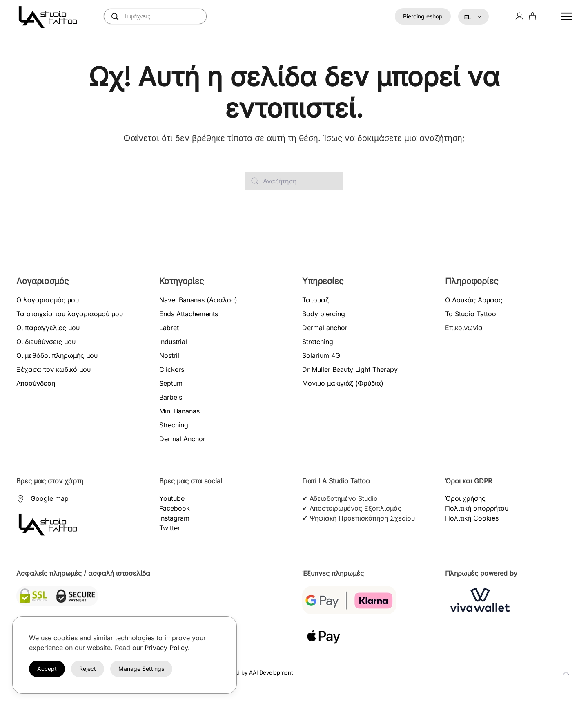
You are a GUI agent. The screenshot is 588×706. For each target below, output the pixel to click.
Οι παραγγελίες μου (48, 328)
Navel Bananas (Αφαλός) (198, 300)
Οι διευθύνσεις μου (46, 342)
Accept (47, 669)
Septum (171, 383)
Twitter (170, 528)
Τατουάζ (315, 300)
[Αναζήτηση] (294, 181)
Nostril (169, 355)
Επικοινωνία (464, 328)
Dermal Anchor (182, 439)
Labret (169, 328)
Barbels (171, 397)
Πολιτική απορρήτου (477, 508)
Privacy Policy (166, 648)
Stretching (318, 342)
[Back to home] (49, 16)
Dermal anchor (325, 328)
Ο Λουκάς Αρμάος (474, 300)
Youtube (172, 498)
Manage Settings (141, 669)
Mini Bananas (179, 411)
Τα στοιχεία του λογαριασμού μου (70, 314)
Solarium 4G (321, 355)
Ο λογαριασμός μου (48, 300)
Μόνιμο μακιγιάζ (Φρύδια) (343, 383)
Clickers (172, 369)
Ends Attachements (189, 314)
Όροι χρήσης (465, 498)
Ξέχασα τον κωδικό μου (53, 369)
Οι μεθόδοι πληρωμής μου (57, 355)
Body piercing (324, 314)
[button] (566, 16)
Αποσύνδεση (36, 383)
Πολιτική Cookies (472, 518)
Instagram (174, 518)
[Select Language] (473, 17)
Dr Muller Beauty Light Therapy (350, 369)
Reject (88, 669)
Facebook (175, 508)
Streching (174, 425)
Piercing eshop (423, 16)
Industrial (173, 342)
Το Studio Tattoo (471, 314)
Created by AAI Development (256, 672)
